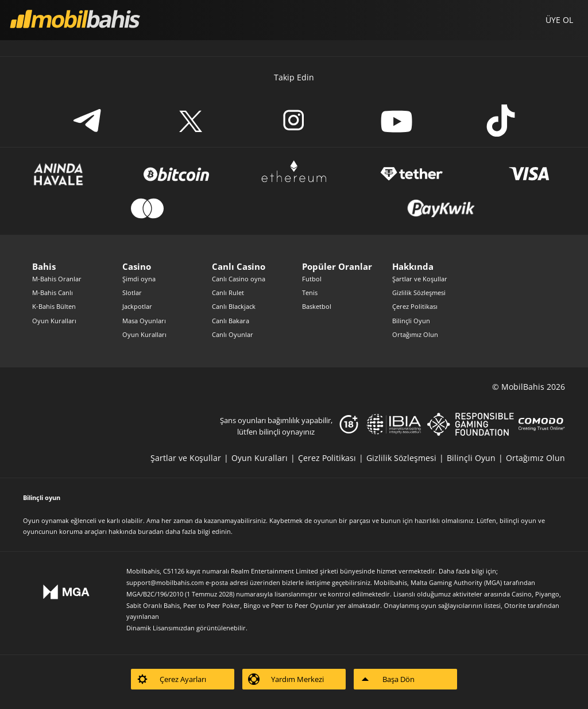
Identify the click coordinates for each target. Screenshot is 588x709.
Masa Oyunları (144, 321)
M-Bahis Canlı (53, 292)
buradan (151, 531)
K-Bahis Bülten (54, 306)
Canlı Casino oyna (239, 279)
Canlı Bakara (231, 321)
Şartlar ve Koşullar (420, 279)
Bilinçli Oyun (411, 321)
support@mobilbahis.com (165, 582)
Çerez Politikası (415, 306)
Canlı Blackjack (234, 306)
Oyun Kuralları (54, 321)
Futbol (312, 279)
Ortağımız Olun (415, 334)
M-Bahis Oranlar (57, 279)
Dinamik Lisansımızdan (160, 628)
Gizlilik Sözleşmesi (419, 292)
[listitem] (191, 458)
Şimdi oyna (139, 279)
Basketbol (317, 306)
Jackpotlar (137, 306)
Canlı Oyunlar (233, 334)
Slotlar (132, 292)
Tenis (310, 292)
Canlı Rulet (228, 292)
